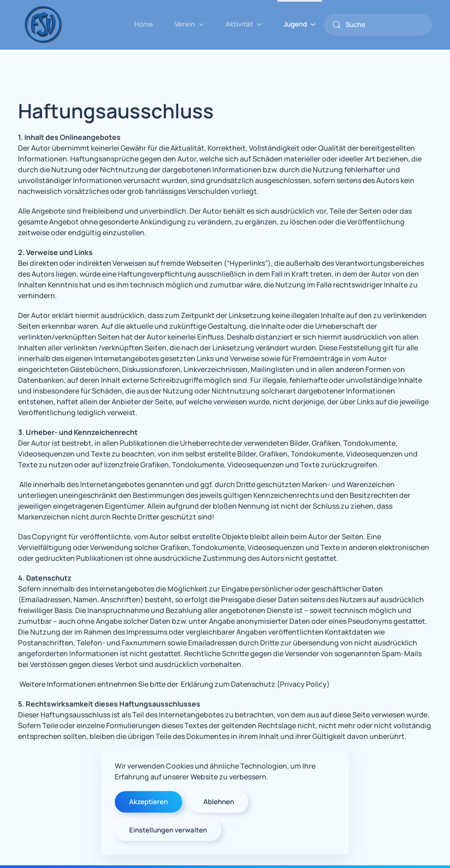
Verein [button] (189, 24)
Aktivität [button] (244, 24)
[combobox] (378, 25)
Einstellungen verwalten (168, 830)
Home (144, 24)
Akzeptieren (148, 802)
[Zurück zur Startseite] (43, 25)
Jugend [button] (300, 24)
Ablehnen (219, 802)
